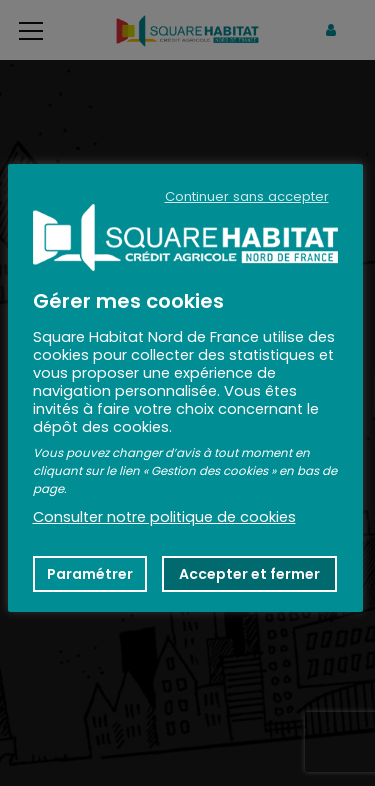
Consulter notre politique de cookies (164, 517)
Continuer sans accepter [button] (247, 197)
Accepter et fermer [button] (249, 574)
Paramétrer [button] (90, 574)
